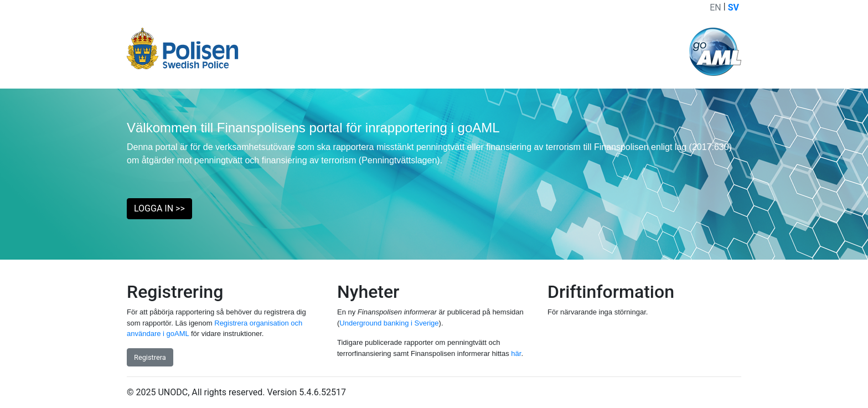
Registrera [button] (150, 357)
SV (733, 7)
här (516, 353)
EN (715, 7)
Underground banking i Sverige (389, 323)
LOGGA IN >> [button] (159, 208)
